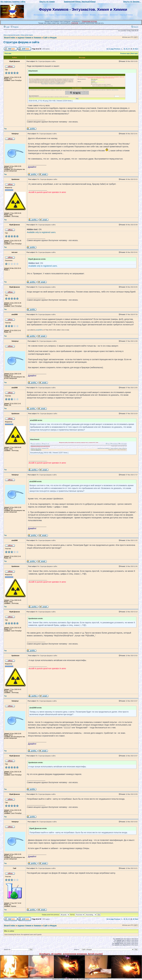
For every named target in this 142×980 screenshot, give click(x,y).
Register (15, 27)
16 (127, 49)
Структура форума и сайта (21, 42)
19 (134, 49)
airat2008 (39, 330)
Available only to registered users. (41, 232)
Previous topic (125, 53)
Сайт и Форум (50, 38)
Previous (117, 49)
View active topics (27, 35)
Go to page (110, 49)
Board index (10, 38)
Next (137, 49)
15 (124, 49)
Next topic (134, 53)
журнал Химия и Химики (29, 38)
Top (5, 129)
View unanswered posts (12, 35)
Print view (8, 53)
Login (7, 27)
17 (129, 49)
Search (135, 27)
